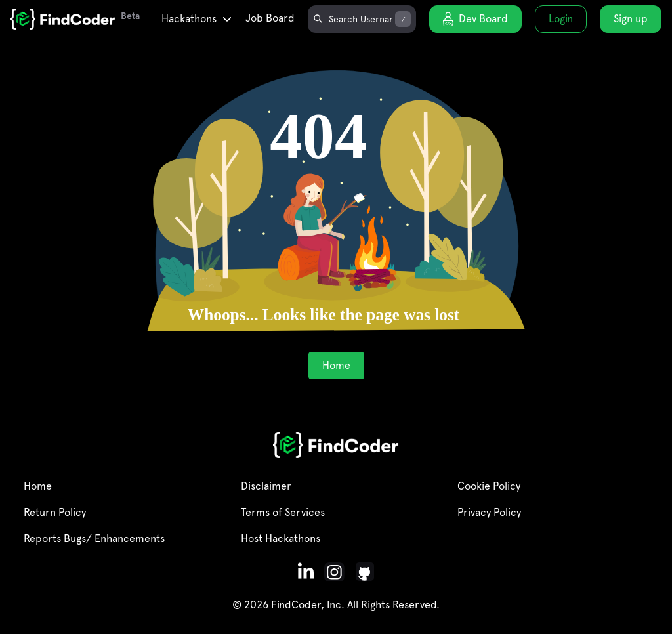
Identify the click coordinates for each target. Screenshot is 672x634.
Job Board (270, 18)
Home (336, 365)
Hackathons (197, 19)
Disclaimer (266, 486)
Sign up (631, 19)
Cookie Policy (489, 486)
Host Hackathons (281, 539)
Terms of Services (283, 512)
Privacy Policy (489, 512)
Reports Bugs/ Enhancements (94, 539)
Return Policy (55, 512)
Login (561, 19)
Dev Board (475, 19)
